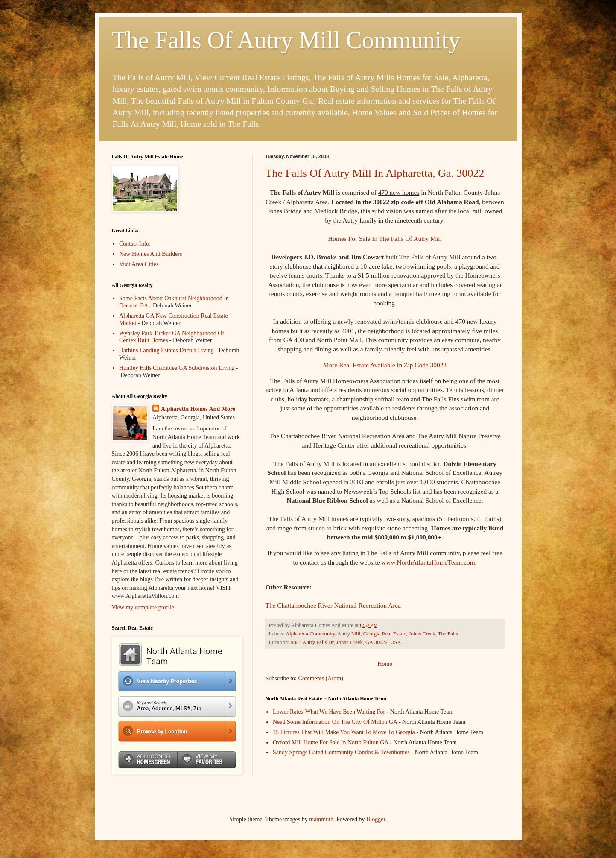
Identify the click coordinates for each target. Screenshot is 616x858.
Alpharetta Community (310, 634)
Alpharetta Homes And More (198, 409)
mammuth (321, 819)
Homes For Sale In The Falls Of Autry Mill (385, 239)
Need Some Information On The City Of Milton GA (335, 722)
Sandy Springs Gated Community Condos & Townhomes (341, 752)
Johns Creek (422, 634)
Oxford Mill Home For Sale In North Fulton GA (331, 742)
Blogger (376, 819)
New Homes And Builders (150, 254)
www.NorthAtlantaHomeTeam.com (428, 562)
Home (385, 664)
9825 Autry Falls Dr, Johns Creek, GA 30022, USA (346, 642)
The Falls (448, 634)
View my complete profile (143, 608)
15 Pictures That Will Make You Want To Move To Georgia (344, 732)
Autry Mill (349, 634)
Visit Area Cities (139, 264)
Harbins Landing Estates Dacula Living (166, 350)
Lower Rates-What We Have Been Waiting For (329, 712)
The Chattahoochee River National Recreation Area (333, 605)
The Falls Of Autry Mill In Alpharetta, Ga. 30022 (375, 173)
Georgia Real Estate (385, 634)
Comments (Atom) (321, 678)
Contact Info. (135, 244)
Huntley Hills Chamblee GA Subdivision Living (177, 368)
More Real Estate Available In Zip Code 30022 (385, 365)
